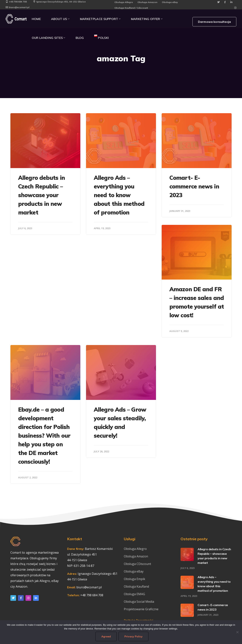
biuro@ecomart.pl (17, 7)
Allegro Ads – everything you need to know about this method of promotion (119, 195)
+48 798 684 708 (16, 2)
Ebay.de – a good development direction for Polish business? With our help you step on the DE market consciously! (44, 436)
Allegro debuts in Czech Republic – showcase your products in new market (41, 195)
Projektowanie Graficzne (141, 609)
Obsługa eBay (170, 2)
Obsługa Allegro (124, 2)
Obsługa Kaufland (137, 586)
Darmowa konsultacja (214, 22)
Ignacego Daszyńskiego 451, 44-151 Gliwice (59, 2)
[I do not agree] (237, 632)
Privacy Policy (133, 636)
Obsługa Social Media (139, 602)
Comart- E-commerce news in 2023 (194, 186)
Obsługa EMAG (134, 594)
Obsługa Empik (135, 579)
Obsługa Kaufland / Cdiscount (131, 8)
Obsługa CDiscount (137, 564)
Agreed (106, 636)
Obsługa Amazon (147, 2)
